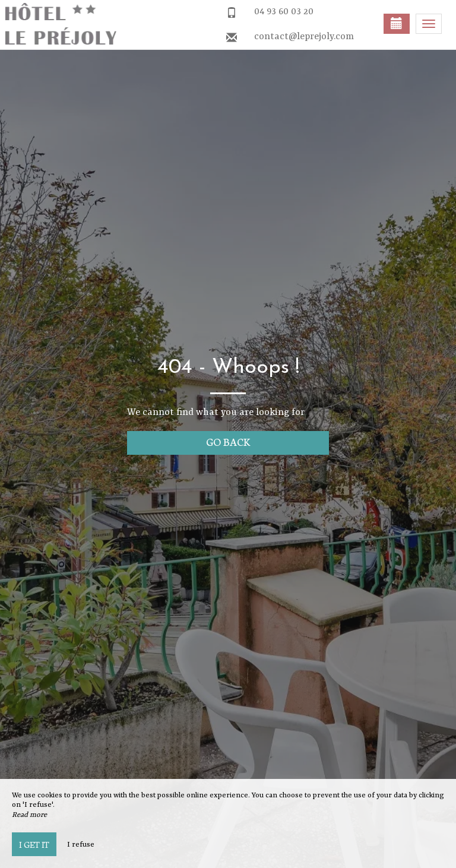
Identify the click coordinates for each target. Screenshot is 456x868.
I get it (34, 844)
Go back (228, 441)
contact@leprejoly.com (304, 37)
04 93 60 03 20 (284, 12)
